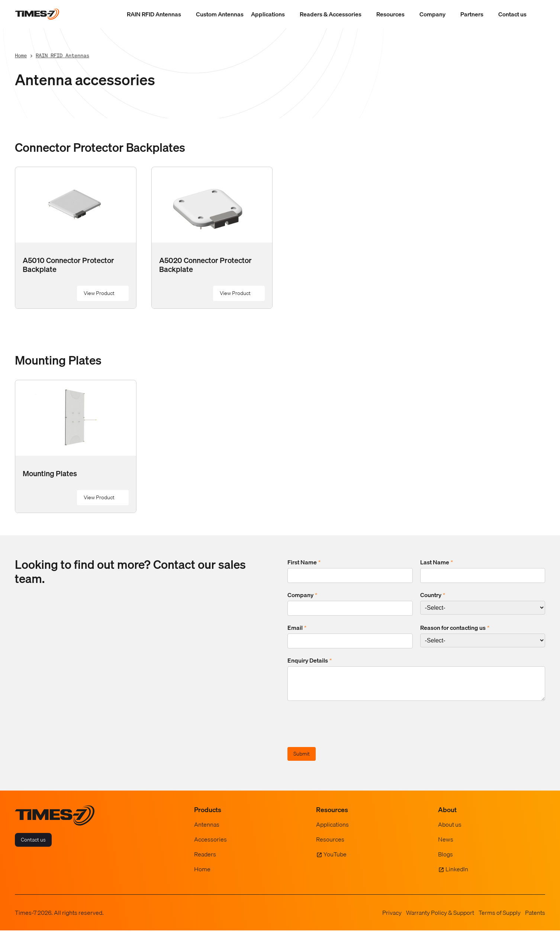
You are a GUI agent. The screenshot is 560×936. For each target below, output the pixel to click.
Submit (302, 759)
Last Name (437, 562)
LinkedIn (457, 875)
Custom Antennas (220, 14)
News (446, 845)
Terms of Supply (500, 918)
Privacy (392, 918)
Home (21, 55)
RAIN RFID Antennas (154, 14)
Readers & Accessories (331, 14)
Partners (472, 14)
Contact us (512, 14)
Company (432, 14)
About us (450, 830)
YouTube (335, 860)
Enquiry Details (310, 660)
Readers (205, 860)
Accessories (210, 845)
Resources (390, 14)
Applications (268, 14)
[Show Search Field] (538, 14)
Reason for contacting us (455, 628)
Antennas (207, 830)
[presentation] (344, 731)
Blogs (445, 860)
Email (297, 628)
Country (433, 595)
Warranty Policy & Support (440, 918)
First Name (304, 562)
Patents (535, 918)
